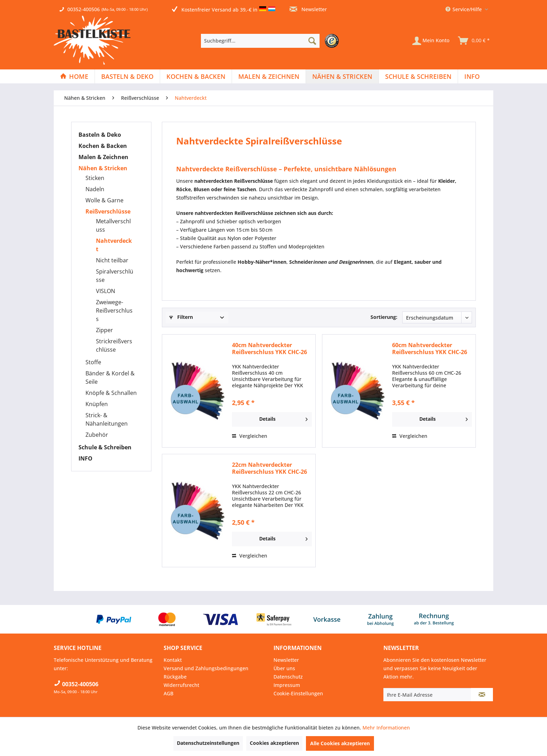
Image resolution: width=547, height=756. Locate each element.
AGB (168, 693)
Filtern (181, 317)
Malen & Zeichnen (103, 157)
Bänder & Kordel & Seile (110, 377)
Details (283, 418)
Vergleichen (250, 436)
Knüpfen (97, 404)
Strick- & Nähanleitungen (107, 419)
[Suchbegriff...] (260, 41)
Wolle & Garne (104, 200)
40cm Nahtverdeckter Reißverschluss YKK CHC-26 (269, 349)
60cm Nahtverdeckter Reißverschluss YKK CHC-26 (430, 349)
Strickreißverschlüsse (114, 345)
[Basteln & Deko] (127, 76)
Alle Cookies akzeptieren (340, 743)
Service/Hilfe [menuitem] (464, 9)
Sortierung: (384, 317)
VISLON (106, 291)
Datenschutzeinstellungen (208, 743)
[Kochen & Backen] (196, 76)
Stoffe (93, 362)
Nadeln (95, 189)
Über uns (284, 668)
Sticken (95, 178)
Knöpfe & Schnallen (111, 393)
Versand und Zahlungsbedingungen (206, 668)
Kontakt (173, 660)
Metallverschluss (113, 225)
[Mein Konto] (431, 41)
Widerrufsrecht (181, 685)
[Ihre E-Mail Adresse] (427, 695)
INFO (85, 458)
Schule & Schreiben (105, 447)
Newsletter (308, 9)
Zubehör (97, 435)
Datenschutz (288, 677)
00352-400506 (84, 9)
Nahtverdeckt (114, 245)
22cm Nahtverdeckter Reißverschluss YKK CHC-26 (269, 468)
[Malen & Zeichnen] (269, 76)
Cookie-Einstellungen (298, 693)
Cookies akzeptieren (274, 743)
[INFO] (472, 76)
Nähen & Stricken (103, 168)
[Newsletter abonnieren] (482, 695)
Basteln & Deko (100, 135)
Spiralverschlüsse (115, 276)
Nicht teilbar (112, 260)
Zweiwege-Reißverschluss (114, 310)
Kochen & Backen (103, 146)
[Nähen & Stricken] (342, 76)
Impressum (287, 685)
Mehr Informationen (386, 728)
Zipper (104, 330)
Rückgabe (175, 677)
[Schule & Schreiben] (418, 76)
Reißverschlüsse (108, 211)
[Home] (74, 76)
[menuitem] (272, 41)
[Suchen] (312, 41)
